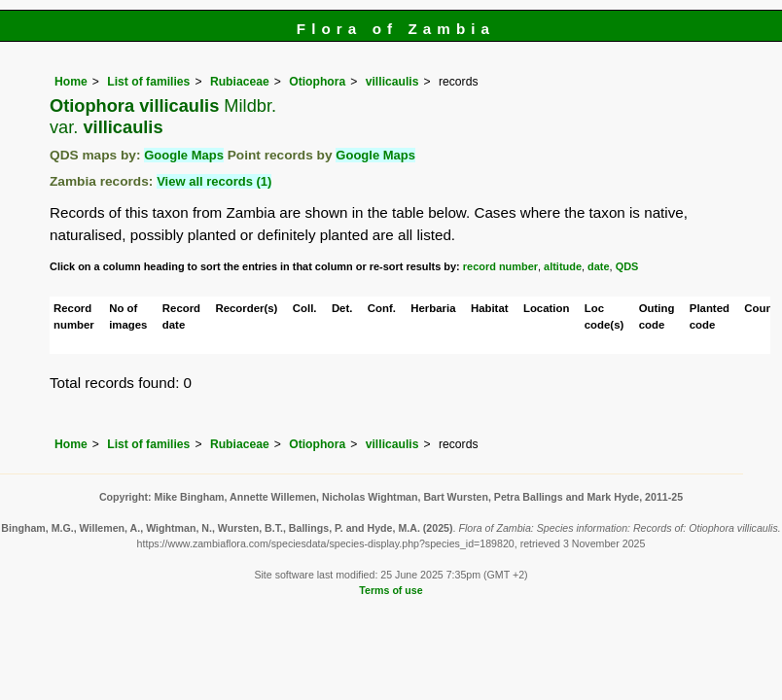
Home (71, 82)
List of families (148, 82)
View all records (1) (214, 181)
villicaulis (392, 82)
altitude (563, 266)
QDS (627, 266)
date (599, 266)
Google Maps (184, 155)
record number (500, 266)
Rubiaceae (240, 82)
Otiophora (317, 82)
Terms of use (391, 590)
